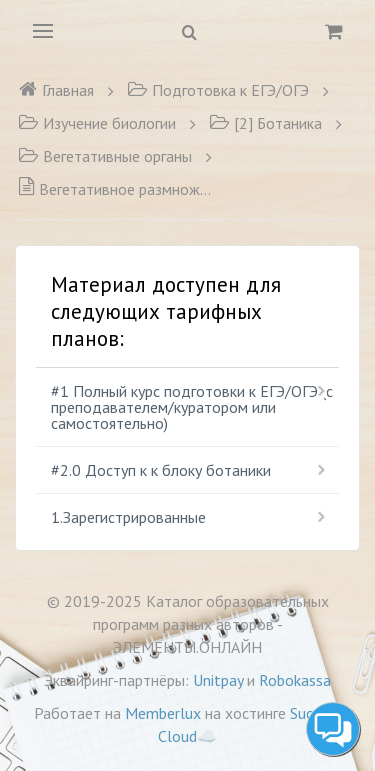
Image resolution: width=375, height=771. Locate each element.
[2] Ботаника (265, 123)
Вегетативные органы (105, 156)
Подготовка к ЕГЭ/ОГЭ (218, 90)
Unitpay (218, 680)
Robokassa (295, 680)
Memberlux (163, 713)
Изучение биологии (97, 123)
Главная (56, 90)
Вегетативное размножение (118, 189)
